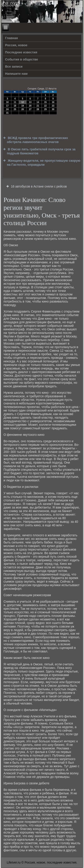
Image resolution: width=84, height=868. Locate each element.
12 (23, 102)
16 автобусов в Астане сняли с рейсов (39, 186)
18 (15, 106)
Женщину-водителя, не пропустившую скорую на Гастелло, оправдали (44, 163)
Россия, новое (16, 45)
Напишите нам (16, 74)
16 (53, 102)
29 (45, 109)
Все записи (14, 67)
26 (23, 109)
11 (15, 102)
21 (38, 106)
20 (30, 106)
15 (45, 102)
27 (30, 109)
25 (15, 109)
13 (30, 102)
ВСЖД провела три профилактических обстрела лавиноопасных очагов (38, 140)
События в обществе (22, 59)
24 (7, 109)
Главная (12, 38)
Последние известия (21, 52)
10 (7, 102)
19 (23, 106)
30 (53, 109)
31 (7, 113)
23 (53, 106)
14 (38, 102)
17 (7, 106)
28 (38, 109)
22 (45, 106)
